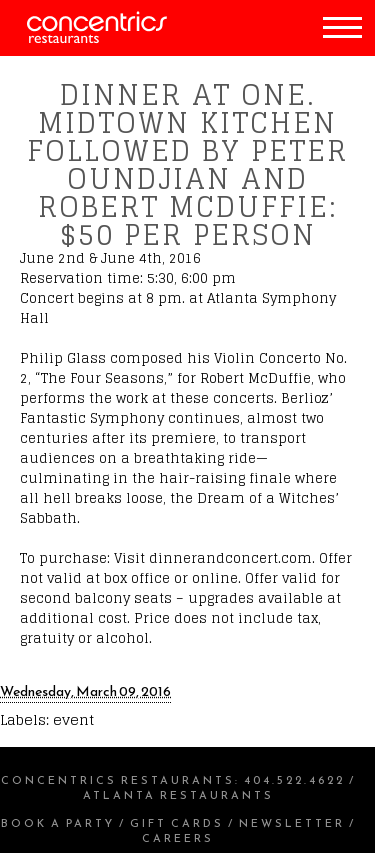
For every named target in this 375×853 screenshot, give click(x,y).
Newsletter (292, 823)
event (73, 719)
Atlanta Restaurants (178, 795)
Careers (178, 838)
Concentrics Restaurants (118, 780)
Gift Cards (177, 823)
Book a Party (58, 823)
